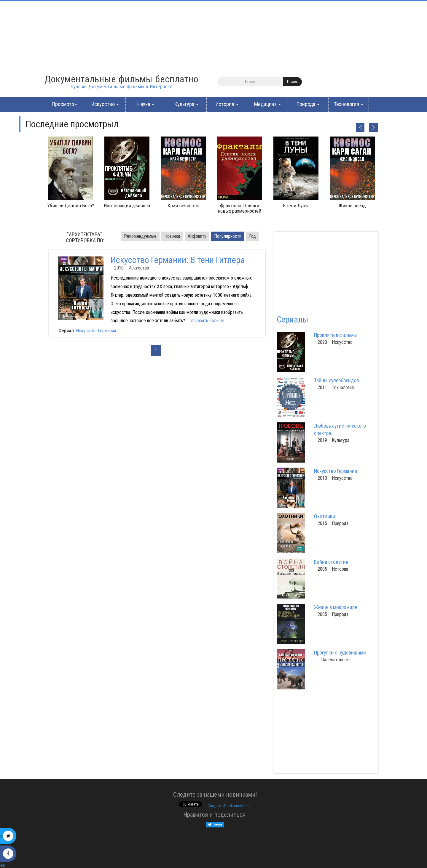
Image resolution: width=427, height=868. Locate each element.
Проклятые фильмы (336, 335)
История (227, 104)
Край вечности (183, 206)
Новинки (172, 236)
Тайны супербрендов (336, 381)
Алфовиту (197, 236)
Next (373, 127)
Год (252, 236)
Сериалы (292, 320)
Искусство (105, 104)
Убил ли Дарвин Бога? (71, 206)
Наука (146, 104)
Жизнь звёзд (352, 206)
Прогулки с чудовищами (340, 653)
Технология (349, 104)
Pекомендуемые (140, 236)
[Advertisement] (53, 37)
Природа (308, 104)
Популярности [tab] (228, 236)
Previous (360, 127)
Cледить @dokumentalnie (230, 806)
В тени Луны (296, 206)
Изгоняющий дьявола (127, 206)
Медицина (267, 104)
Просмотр (65, 104)
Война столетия (331, 562)
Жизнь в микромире (336, 607)
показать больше (208, 321)
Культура (186, 104)
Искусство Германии (96, 331)
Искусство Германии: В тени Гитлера (178, 260)
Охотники (325, 516)
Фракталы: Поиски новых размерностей (239, 208)
